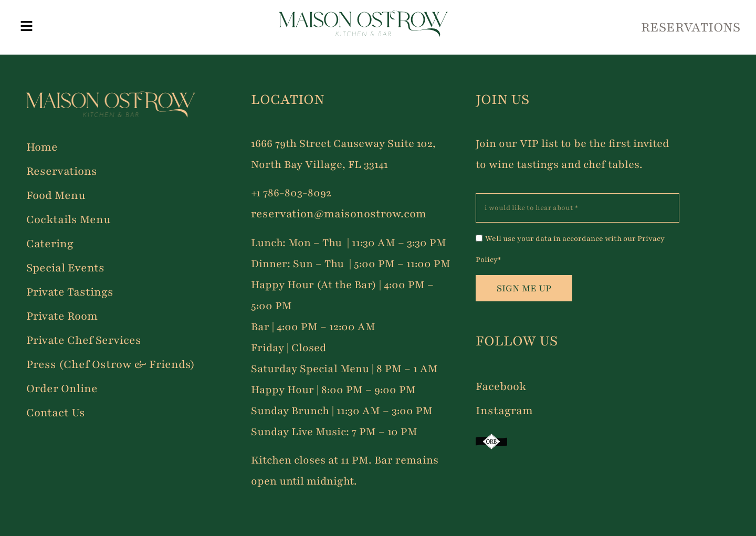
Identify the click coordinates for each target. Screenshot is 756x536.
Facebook (501, 387)
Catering (50, 244)
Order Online (62, 389)
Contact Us (56, 413)
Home (42, 147)
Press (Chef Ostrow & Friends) (111, 365)
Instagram (504, 411)
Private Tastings (70, 292)
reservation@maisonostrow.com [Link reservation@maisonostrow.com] (339, 214)
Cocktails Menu (69, 220)
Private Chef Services (84, 340)
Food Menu (56, 196)
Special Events (65, 268)
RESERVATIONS (691, 27)
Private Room (62, 316)
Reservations (62, 171)
